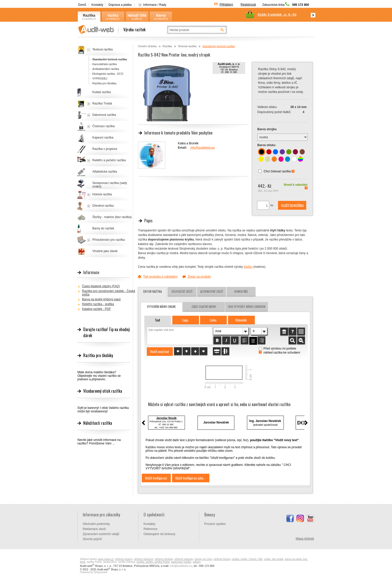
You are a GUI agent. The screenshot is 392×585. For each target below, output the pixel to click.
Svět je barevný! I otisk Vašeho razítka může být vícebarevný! (103, 410)
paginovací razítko (181, 562)
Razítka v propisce (105, 149)
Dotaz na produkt (199, 277)
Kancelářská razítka (105, 64)
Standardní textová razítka (218, 46)
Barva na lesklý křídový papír (101, 299)
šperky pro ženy (204, 559)
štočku (248, 267)
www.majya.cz (106, 559)
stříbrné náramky (184, 559)
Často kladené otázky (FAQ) (101, 286)
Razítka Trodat (102, 103)
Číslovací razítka (104, 126)
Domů (82, 5)
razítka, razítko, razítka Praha (153, 562)
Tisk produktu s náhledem (160, 277)
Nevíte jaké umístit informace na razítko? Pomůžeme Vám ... (99, 442)
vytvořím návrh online (161, 307)
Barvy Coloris (161, 16)
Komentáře (241, 291)
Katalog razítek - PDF (96, 309)
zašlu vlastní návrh (204, 307)
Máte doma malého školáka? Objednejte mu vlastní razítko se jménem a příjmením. (99, 376)
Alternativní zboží (212, 291)
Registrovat (248, 5)
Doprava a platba (120, 5)
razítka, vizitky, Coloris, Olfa (247, 559)
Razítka (89, 15)
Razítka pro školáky (104, 83)
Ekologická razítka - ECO (108, 74)
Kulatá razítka (102, 92)
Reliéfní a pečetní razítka (109, 160)
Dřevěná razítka (103, 206)
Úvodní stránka (147, 46)
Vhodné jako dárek (105, 251)
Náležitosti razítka (98, 423)
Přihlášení (226, 5)
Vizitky (113, 15)
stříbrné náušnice (144, 559)
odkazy (197, 562)
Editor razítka (152, 291)
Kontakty (97, 5)
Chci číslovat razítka (277, 171)
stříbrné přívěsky (164, 559)
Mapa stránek (305, 539)
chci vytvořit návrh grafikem (247, 307)
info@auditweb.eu (203, 148)
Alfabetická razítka (105, 172)
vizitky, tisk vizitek (274, 559)
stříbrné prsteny (124, 559)
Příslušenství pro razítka (109, 240)
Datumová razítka (104, 115)
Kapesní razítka (103, 138)
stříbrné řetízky (222, 559)
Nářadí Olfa (137, 15)
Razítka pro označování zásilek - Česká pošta (109, 293)
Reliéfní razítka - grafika (98, 304)
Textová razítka (187, 46)
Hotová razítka (102, 194)
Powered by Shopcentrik (94, 572)
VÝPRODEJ (100, 78)
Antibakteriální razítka (106, 69)
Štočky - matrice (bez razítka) (112, 217)
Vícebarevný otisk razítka (103, 391)
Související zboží (182, 291)
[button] (292, 205)
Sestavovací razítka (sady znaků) (110, 185)
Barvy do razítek (103, 228)
